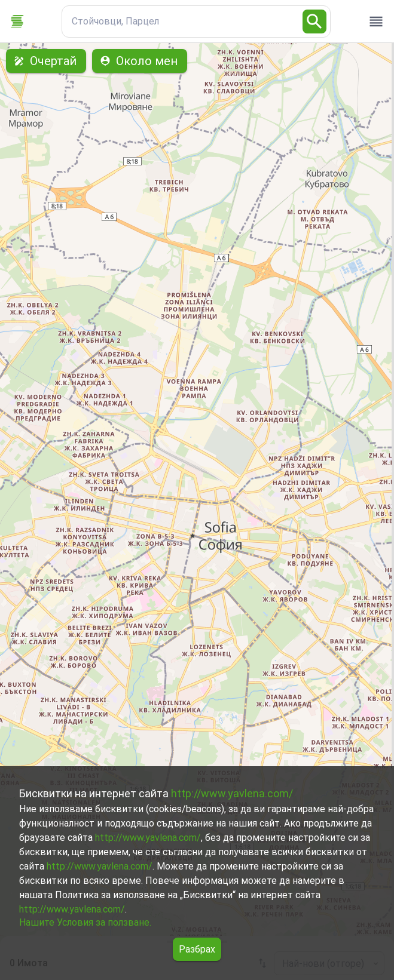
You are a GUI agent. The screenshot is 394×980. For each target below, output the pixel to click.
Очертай (46, 61)
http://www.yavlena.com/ (232, 793)
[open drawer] (376, 21)
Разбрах (197, 949)
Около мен (140, 61)
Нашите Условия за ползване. (85, 922)
